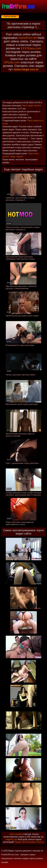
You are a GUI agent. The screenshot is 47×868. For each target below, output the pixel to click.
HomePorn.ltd (28, 38)
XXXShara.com (31, 48)
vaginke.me (11, 839)
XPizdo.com (12, 62)
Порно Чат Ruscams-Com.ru (29, 842)
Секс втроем (16, 834)
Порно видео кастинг (31, 106)
